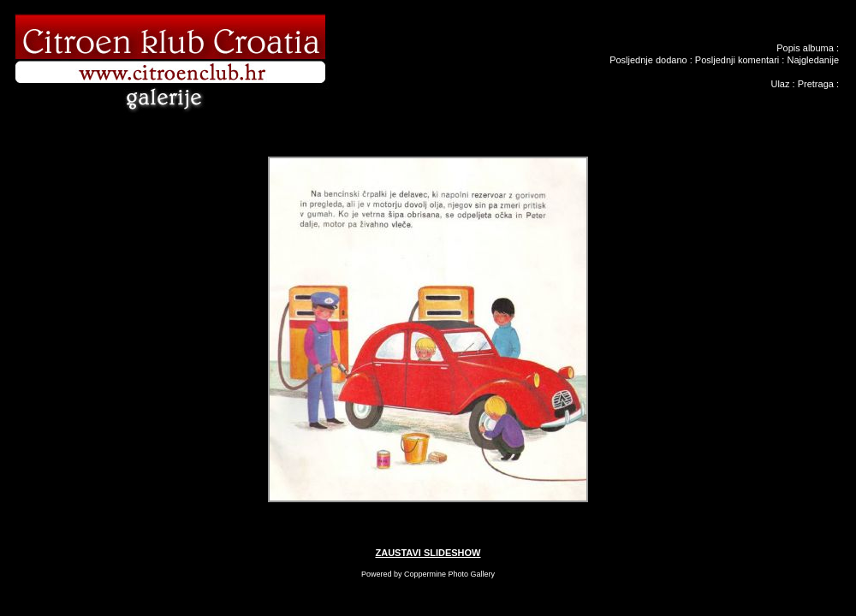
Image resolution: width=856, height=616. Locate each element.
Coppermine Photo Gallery (449, 574)
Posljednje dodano (648, 60)
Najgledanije (813, 60)
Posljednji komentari (737, 60)
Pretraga (816, 84)
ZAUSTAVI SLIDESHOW (428, 553)
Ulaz (780, 84)
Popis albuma (805, 48)
